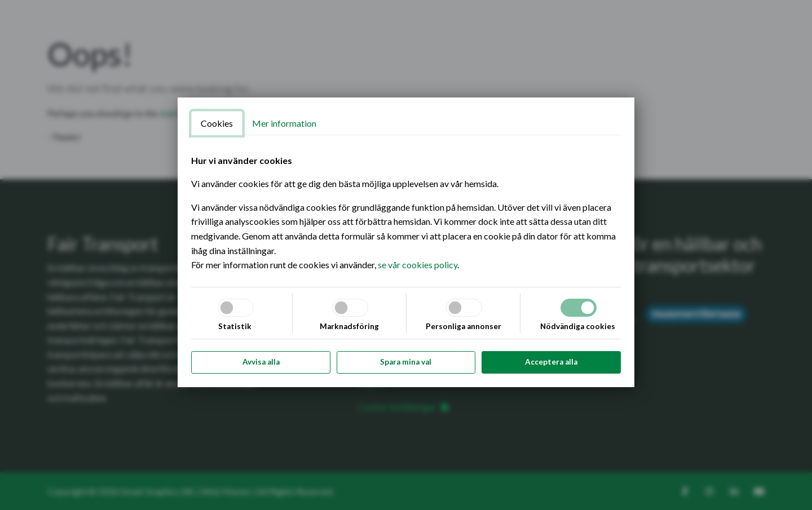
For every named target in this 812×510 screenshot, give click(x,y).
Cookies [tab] (217, 123)
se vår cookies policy (418, 265)
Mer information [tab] (284, 123)
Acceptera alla (551, 362)
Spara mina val (406, 362)
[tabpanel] (406, 213)
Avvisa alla (261, 362)
